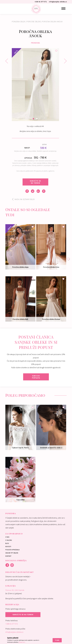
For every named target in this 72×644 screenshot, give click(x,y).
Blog (7, 543)
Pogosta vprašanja (12, 550)
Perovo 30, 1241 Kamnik (15, 590)
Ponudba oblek (19, 22)
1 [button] (34, 119)
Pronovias (35, 43)
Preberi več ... (22, 642)
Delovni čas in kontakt (20, 572)
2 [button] (37, 119)
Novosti (8, 547)
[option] (35, 85)
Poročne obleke (34, 22)
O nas (7, 537)
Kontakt (8, 556)
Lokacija (11, 586)
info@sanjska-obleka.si (14, 632)
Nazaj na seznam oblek (23, 199)
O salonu (9, 540)
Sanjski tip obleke (12, 553)
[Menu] (63, 9)
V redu (57, 640)
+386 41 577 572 (12, 624)
